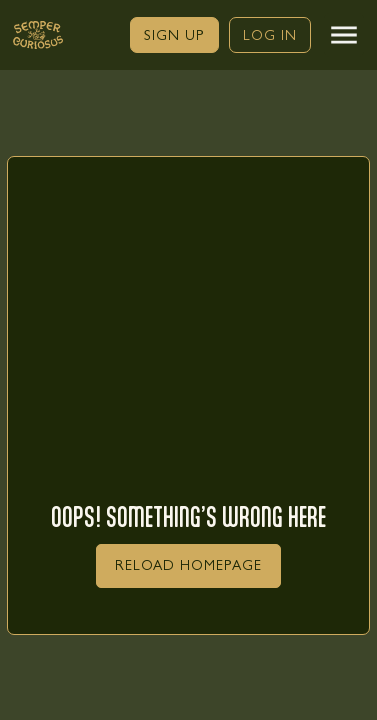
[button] (344, 35)
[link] (174, 35)
